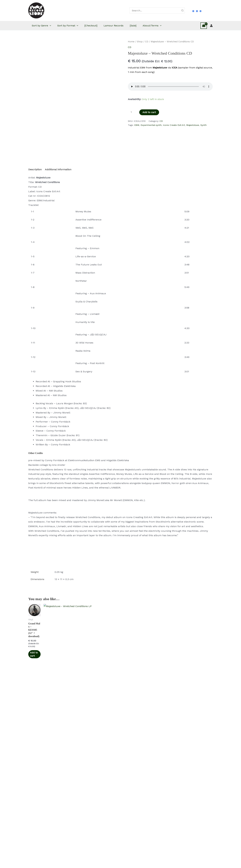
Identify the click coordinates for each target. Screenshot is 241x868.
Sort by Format (73, 26)
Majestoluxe (193, 125)
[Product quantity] (132, 112)
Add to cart (149, 112)
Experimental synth (151, 125)
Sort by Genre (46, 26)
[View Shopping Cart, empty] (204, 26)
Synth (203, 125)
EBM (137, 125)
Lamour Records (122, 26)
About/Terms (163, 26)
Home (131, 42)
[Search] (183, 10)
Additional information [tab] (58, 169)
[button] (54, 26)
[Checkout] (98, 26)
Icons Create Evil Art (174, 125)
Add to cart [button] (37, 669)
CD (147, 42)
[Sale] (143, 26)
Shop (140, 42)
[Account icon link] (211, 26)
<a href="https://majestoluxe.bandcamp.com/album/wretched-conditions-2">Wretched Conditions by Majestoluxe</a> (120, 555)
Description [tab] (35, 169)
